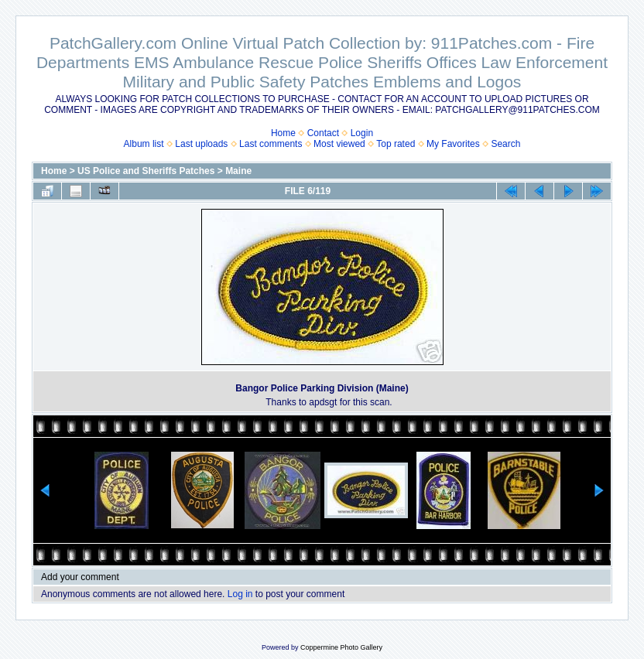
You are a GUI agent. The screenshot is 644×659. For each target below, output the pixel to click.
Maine (238, 171)
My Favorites (453, 144)
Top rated (396, 144)
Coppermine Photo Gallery (341, 647)
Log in (240, 594)
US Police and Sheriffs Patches (146, 171)
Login (362, 133)
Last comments (271, 144)
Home (283, 133)
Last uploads (201, 144)
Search (505, 144)
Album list (144, 144)
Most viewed (339, 144)
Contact (323, 133)
